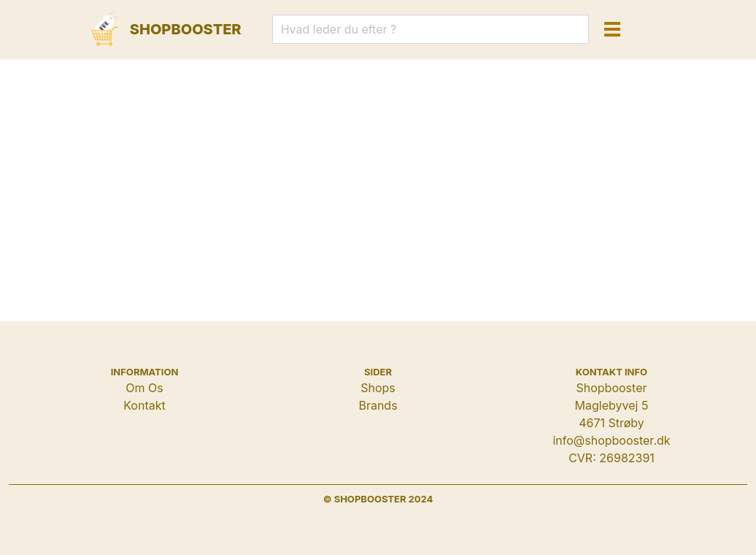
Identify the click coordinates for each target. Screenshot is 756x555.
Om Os (144, 388)
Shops (378, 388)
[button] (612, 29)
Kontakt (144, 405)
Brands (378, 405)
